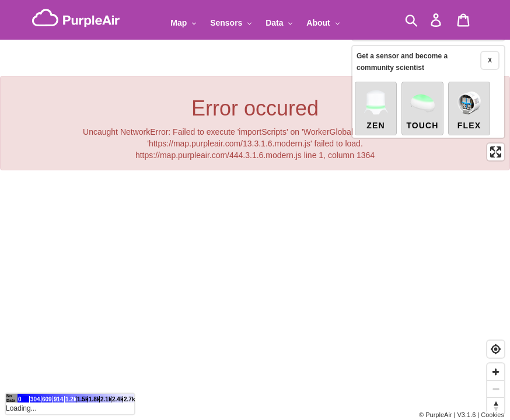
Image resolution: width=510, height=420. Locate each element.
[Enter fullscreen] (496, 149)
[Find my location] (496, 349)
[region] (255, 210)
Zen (376, 106)
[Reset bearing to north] (496, 406)
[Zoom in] (496, 372)
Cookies (492, 415)
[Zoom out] (496, 389)
